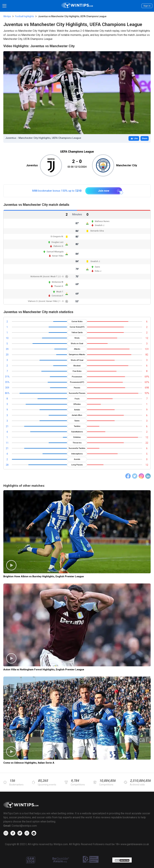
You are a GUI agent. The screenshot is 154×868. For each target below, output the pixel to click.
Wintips (7, 16)
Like (134, 138)
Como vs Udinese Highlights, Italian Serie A (29, 763)
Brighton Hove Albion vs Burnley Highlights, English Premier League (44, 576)
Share (145, 138)
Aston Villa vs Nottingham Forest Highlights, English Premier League (44, 670)
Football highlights (24, 16)
